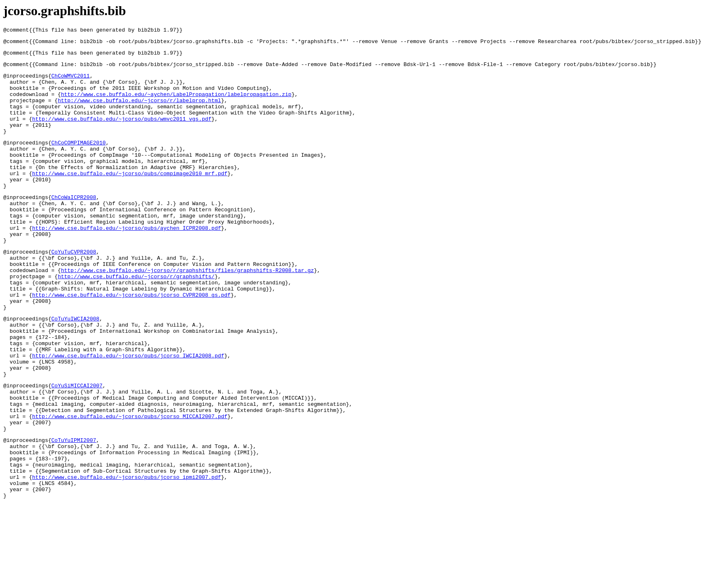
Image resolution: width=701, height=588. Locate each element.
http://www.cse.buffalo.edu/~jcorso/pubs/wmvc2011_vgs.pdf (122, 133)
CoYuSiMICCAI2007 (77, 448)
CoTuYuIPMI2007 (74, 512)
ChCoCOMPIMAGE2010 (79, 161)
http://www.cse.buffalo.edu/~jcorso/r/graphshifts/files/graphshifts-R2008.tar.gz (187, 312)
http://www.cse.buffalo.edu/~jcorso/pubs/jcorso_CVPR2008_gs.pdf (131, 341)
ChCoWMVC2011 (71, 82)
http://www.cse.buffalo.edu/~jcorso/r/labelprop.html (140, 111)
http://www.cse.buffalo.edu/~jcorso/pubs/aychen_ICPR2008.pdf (126, 262)
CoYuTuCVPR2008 (74, 290)
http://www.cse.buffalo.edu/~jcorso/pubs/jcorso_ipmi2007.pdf (126, 557)
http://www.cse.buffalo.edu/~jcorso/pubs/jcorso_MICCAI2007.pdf (130, 485)
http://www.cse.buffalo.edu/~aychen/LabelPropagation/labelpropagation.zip (176, 104)
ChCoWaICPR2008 (74, 225)
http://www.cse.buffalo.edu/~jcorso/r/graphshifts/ (136, 319)
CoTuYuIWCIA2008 (75, 369)
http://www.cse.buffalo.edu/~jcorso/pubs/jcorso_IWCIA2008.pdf (128, 413)
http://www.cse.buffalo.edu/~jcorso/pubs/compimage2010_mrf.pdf (130, 198)
